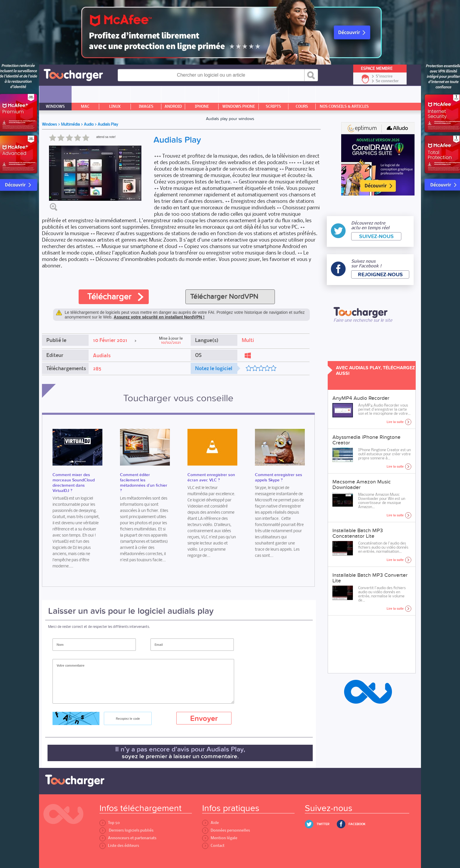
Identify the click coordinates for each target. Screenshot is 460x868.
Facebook (357, 824)
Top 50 (110, 823)
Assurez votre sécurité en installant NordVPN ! (159, 317)
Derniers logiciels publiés (126, 830)
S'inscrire (384, 76)
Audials (102, 355)
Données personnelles (226, 830)
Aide (210, 823)
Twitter (323, 824)
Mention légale (220, 838)
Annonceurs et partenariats (128, 838)
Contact (213, 846)
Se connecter (387, 81)
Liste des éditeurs (119, 846)
